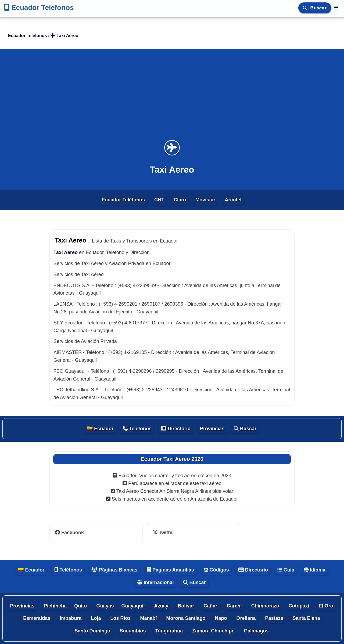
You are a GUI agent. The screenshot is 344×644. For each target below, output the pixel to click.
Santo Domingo (93, 631)
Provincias (212, 429)
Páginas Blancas (114, 570)
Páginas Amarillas (170, 570)
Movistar (205, 200)
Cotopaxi (299, 606)
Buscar (319, 8)
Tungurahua (169, 631)
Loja (96, 618)
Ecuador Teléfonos (123, 200)
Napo (221, 618)
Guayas (105, 606)
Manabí (148, 618)
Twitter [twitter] (164, 533)
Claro (180, 200)
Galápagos (256, 631)
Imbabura (71, 618)
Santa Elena (306, 618)
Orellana (246, 618)
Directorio (176, 429)
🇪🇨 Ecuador (100, 429)
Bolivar (186, 606)
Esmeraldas (37, 618)
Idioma (315, 570)
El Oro (326, 606)
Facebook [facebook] (69, 533)
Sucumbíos (133, 631)
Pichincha (55, 606)
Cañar (211, 606)
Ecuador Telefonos (39, 8)
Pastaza (274, 618)
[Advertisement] (172, 98)
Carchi (234, 606)
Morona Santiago (186, 618)
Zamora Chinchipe (213, 631)
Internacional (155, 583)
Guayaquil (133, 606)
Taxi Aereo (66, 252)
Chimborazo (265, 606)
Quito (80, 606)
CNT (159, 200)
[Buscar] (306, 8)
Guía (286, 570)
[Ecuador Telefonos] (336, 8)
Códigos (216, 570)
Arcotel (233, 200)
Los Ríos (120, 618)
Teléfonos (137, 429)
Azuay (161, 606)
